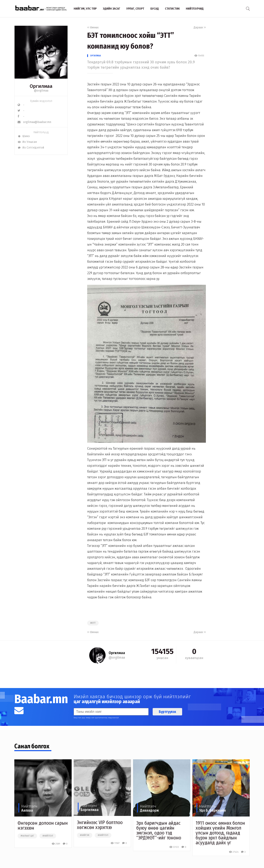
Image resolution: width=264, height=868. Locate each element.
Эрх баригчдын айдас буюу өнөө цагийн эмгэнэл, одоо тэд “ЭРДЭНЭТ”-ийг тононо (159, 830)
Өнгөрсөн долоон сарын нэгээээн (43, 826)
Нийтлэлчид (195, 9)
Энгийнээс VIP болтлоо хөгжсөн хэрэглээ (100, 825)
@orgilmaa (41, 91)
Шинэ (24, 136)
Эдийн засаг (111, 9)
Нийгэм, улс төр (85, 9)
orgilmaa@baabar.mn (34, 122)
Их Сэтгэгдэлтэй (31, 148)
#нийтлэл (48, 836)
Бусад (155, 9)
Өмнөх (93, 27)
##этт (93, 623)
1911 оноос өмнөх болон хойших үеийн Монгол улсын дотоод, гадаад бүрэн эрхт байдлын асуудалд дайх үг (220, 833)
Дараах (200, 27)
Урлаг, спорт (135, 9)
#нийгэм (85, 835)
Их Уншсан (27, 142)
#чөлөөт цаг (27, 836)
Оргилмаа (95, 56)
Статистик (172, 9)
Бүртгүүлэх (167, 712)
